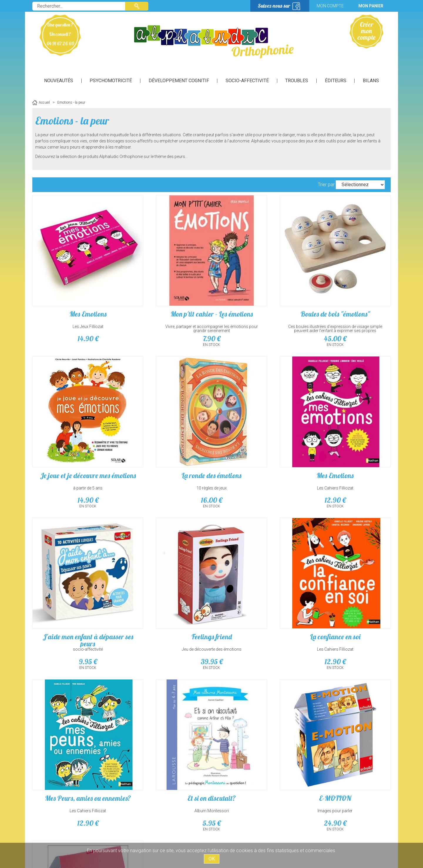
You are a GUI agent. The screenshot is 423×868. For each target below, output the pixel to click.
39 (348, 448)
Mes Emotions (75, 288)
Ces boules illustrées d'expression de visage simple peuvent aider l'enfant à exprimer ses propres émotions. (257, 305)
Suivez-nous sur (274, 6)
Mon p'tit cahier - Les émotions (166, 292)
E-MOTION (348, 559)
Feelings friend (348, 423)
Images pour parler (348, 572)
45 (257, 313)
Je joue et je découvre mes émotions (348, 292)
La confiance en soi (75, 559)
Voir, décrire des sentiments (75, 707)
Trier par (326, 185)
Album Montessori (257, 572)
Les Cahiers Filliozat (166, 436)
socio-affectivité (257, 436)
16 (75, 448)
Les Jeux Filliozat (75, 301)
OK (212, 859)
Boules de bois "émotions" (257, 288)
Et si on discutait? (257, 559)
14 (75, 313)
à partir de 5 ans (348, 301)
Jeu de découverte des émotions (348, 436)
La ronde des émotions (75, 423)
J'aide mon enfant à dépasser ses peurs (257, 427)
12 (166, 448)
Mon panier (371, 6)
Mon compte (330, 6)
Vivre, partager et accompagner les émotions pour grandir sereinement (166, 303)
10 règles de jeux (75, 436)
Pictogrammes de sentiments (75, 698)
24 (348, 584)
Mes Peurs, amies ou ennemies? (166, 563)
